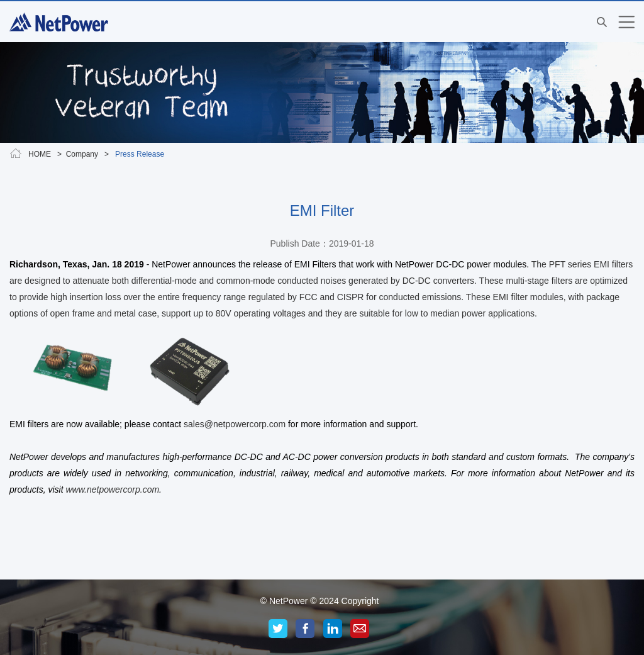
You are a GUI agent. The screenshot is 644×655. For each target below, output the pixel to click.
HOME (40, 154)
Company (82, 154)
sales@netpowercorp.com (235, 424)
